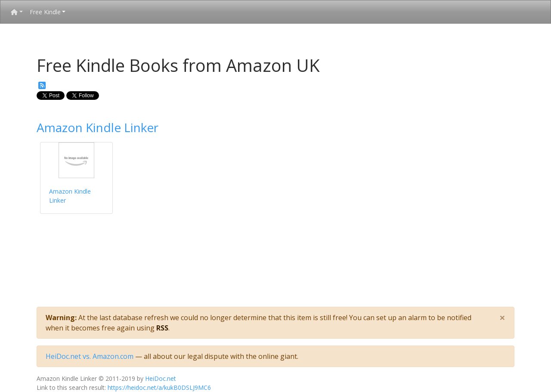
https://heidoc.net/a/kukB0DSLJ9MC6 (159, 387)
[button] (17, 12)
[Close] (502, 318)
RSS (162, 328)
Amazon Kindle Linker (98, 127)
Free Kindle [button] (45, 12)
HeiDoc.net (161, 378)
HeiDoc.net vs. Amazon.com (90, 356)
